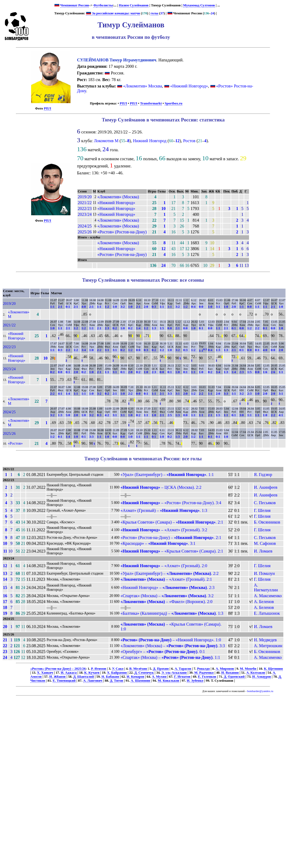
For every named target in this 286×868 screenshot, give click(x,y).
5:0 (68, 415)
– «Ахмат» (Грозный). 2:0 (164, 566)
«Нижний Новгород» (189, 86)
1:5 (162, 328)
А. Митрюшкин (268, 646)
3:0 (242, 415)
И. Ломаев (263, 551)
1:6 (265, 372)
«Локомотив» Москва (143, 86)
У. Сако (118, 669)
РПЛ (47, 108)
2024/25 (85, 226)
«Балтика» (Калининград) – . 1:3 (172, 613)
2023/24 (85, 214)
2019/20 (85, 197)
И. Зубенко (195, 681)
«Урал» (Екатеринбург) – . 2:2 (170, 573)
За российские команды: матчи (113, 13)
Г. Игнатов (182, 677)
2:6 (273, 372)
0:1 (68, 307)
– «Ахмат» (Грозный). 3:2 (164, 530)
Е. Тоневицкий (64, 681)
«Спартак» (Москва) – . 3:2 (167, 596)
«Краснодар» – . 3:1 (158, 543)
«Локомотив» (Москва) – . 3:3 (173, 646)
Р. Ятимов (99, 669)
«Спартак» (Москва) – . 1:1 (170, 657)
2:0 (146, 307)
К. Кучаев (92, 673)
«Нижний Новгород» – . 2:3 (167, 587)
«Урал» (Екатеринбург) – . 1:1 (167, 475)
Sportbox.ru (173, 103)
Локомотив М (106, 141)
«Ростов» (15, 443)
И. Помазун (264, 573)
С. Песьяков (265, 503)
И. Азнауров (262, 677)
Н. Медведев (265, 640)
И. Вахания (230, 673)
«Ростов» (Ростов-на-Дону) (122, 232)
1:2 (107, 307)
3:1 (218, 307)
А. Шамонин (140, 681)
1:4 (138, 328)
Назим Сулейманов (134, 5)
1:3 (154, 328)
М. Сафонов (265, 543)
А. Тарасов (183, 669)
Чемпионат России (74, 5)
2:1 (60, 307)
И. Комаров (135, 677)
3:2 (122, 307)
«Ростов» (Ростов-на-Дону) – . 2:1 (171, 538)
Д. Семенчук (144, 673)
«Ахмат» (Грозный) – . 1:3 (164, 510)
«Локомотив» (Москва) (118, 197)
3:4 (84, 350)
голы (154, 13)
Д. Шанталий (84, 677)
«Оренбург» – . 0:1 (163, 652)
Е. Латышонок (267, 613)
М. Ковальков (169, 681)
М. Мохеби (248, 669)
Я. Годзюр (263, 475)
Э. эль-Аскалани (174, 673)
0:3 (154, 307)
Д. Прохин (161, 669)
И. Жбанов (57, 677)
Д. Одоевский (234, 677)
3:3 (169, 394)
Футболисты (103, 5)
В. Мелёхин (138, 669)
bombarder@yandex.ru (260, 691)
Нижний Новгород (150, 141)
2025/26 (85, 232)
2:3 (107, 328)
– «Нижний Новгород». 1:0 (171, 640)
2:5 (169, 415)
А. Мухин (159, 677)
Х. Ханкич (45, 673)
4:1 (60, 394)
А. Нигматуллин (266, 587)
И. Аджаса (69, 673)
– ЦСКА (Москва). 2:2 (161, 487)
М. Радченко (204, 673)
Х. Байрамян (117, 673)
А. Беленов (264, 602)
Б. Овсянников (267, 522)
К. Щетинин (273, 669)
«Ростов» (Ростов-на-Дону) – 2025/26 (58, 669)
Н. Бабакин (110, 677)
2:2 (257, 328)
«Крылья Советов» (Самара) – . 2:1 (172, 522)
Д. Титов (117, 681)
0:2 (115, 328)
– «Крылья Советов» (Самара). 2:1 (172, 551)
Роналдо (204, 669)
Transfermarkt (151, 103)
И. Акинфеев (266, 487)
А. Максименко (268, 596)
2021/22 (85, 203)
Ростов (189, 141)
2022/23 (85, 208)
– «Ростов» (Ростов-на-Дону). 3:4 (171, 503)
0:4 (193, 307)
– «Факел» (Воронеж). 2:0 (167, 602)
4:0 (84, 307)
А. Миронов (225, 669)
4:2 (107, 415)
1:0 (115, 307)
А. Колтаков (256, 673)
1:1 (52, 307)
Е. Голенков (207, 677)
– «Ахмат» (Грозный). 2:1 (166, 579)
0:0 (201, 307)
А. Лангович (93, 681)
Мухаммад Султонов (199, 5)
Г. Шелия (262, 510)
